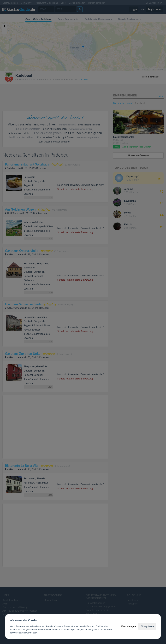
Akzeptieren (147, 626)
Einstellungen (129, 626)
